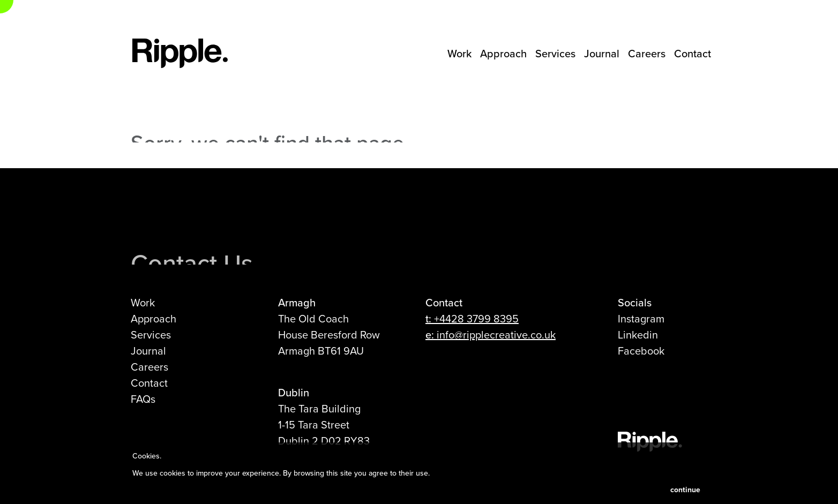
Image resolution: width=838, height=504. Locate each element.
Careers (647, 53)
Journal (602, 53)
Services (555, 53)
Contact (693, 53)
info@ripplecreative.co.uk (496, 334)
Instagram (641, 318)
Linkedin (638, 334)
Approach (503, 53)
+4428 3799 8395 (476, 318)
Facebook (641, 351)
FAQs (143, 399)
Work (459, 53)
